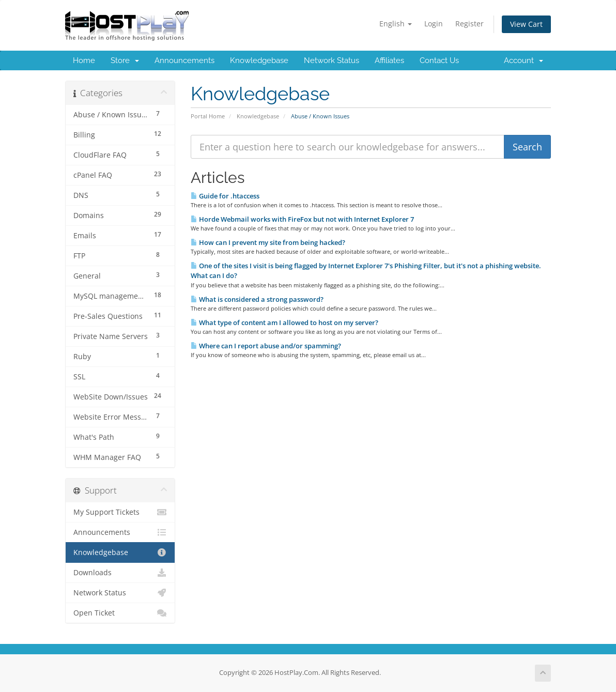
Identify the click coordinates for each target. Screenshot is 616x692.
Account (523, 60)
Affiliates (389, 60)
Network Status (332, 60)
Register (469, 24)
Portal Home (208, 116)
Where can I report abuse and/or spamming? (266, 346)
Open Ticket (120, 613)
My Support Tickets (120, 512)
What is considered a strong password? (257, 299)
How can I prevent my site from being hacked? (268, 242)
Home (84, 60)
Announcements (184, 60)
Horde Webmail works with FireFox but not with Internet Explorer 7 (302, 219)
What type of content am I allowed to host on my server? (284, 322)
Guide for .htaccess (225, 196)
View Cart (526, 24)
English (396, 24)
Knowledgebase (259, 60)
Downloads (120, 573)
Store (125, 60)
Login (434, 24)
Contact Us (439, 60)
